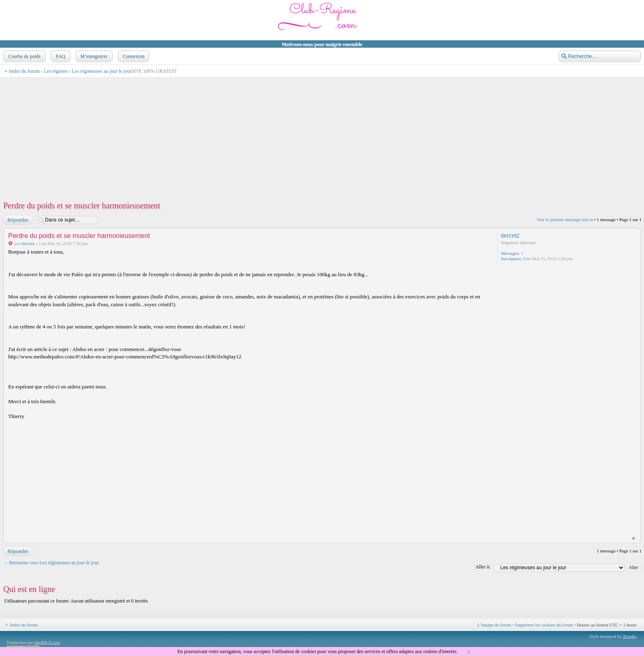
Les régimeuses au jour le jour (102, 71)
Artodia (630, 636)
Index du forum (24, 71)
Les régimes (56, 71)
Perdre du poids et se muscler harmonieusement (82, 206)
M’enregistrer (93, 56)
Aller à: (483, 567)
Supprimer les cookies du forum (544, 625)
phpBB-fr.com (47, 642)
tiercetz (28, 243)
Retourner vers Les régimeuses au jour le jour (54, 563)
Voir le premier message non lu (565, 219)
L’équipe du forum (494, 625)
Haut (634, 538)
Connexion (133, 56)
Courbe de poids (24, 56)
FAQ (60, 56)
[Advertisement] (249, 135)
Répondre (17, 220)
